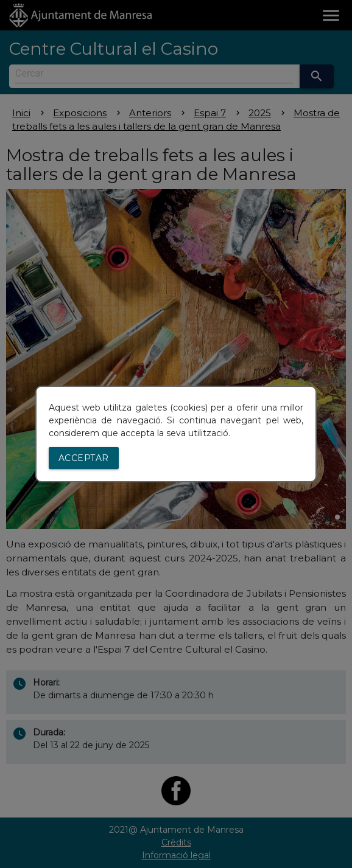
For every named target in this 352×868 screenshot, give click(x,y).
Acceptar (84, 458)
